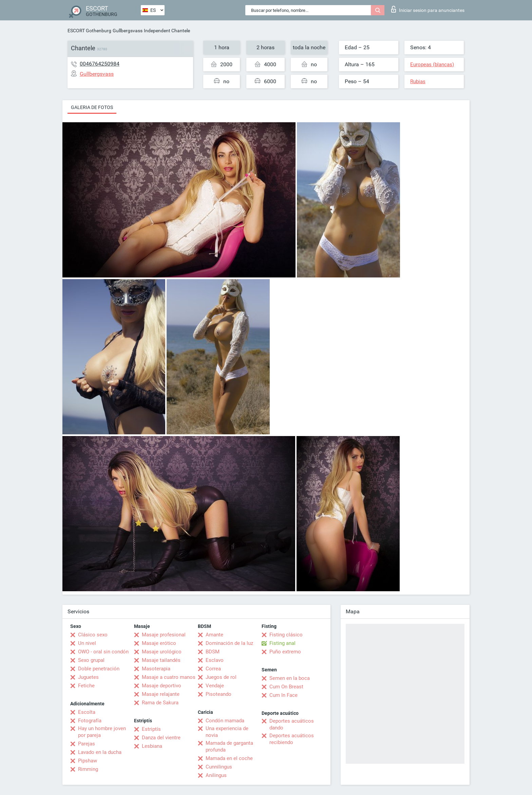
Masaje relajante (161, 694)
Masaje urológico (162, 652)
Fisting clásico (286, 635)
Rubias (418, 82)
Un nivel (87, 643)
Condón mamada (225, 721)
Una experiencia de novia (227, 732)
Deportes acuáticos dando (292, 724)
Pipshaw (88, 761)
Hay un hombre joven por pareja (102, 732)
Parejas (87, 744)
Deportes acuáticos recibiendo (292, 739)
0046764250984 (100, 64)
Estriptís (151, 729)
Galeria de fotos (92, 107)
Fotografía (90, 721)
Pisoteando (218, 694)
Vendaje (215, 686)
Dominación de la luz (229, 643)
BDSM (213, 652)
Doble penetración (99, 669)
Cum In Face (283, 695)
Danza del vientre (161, 738)
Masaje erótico (159, 643)
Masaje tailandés (161, 660)
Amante (214, 635)
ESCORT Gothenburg (89, 31)
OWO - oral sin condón (103, 652)
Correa (213, 669)
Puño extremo (285, 652)
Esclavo (215, 660)
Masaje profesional (164, 635)
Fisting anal (282, 643)
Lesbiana (152, 746)
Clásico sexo (93, 635)
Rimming (88, 769)
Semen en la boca (290, 678)
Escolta (87, 712)
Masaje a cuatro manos (169, 677)
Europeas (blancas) (432, 65)
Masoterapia (156, 669)
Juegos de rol (221, 677)
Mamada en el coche (229, 758)
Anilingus (216, 775)
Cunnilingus (219, 767)
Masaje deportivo (161, 686)
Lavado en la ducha (100, 752)
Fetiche (86, 686)
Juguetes (88, 677)
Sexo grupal (91, 660)
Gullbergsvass (128, 31)
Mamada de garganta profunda (229, 746)
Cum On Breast (286, 687)
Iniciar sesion (428, 9)
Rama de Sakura (160, 703)
